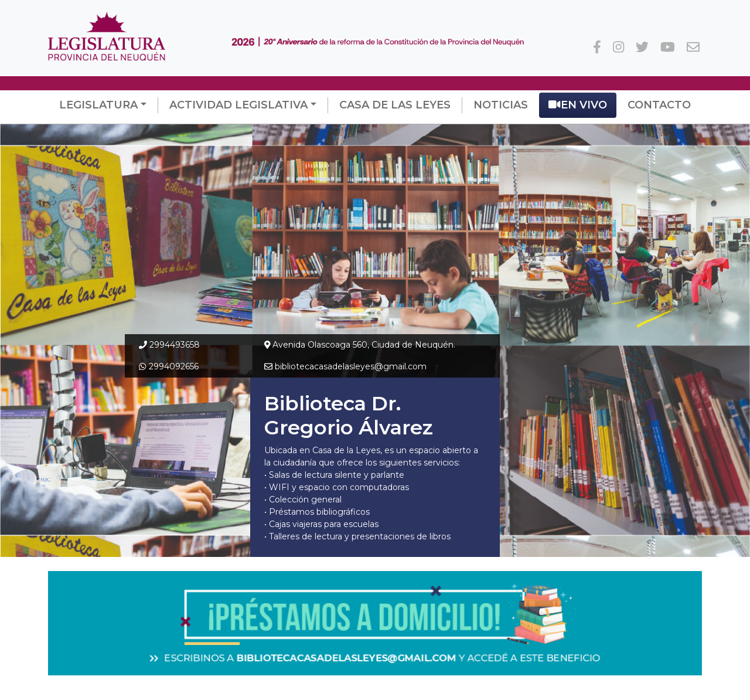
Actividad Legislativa (238, 105)
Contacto (659, 105)
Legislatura (98, 105)
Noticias (501, 105)
